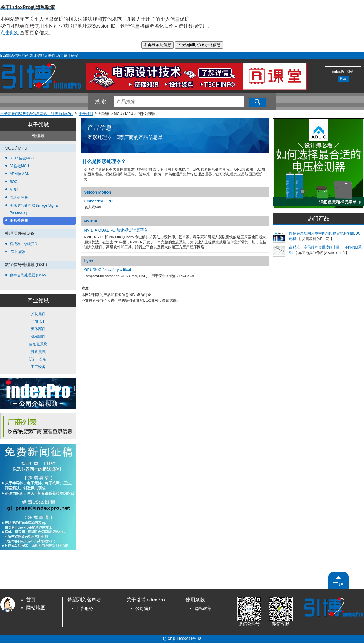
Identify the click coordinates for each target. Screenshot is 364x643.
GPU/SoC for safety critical (108, 270)
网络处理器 (19, 198)
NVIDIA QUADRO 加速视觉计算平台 (116, 230)
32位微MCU (20, 166)
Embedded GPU (99, 201)
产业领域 (38, 300)
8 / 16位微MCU (22, 158)
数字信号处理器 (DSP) (28, 275)
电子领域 (38, 125)
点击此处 (10, 33)
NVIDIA (91, 221)
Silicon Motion (98, 192)
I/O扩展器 (18, 252)
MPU (14, 190)
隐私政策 (203, 609)
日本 (343, 79)
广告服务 (85, 609)
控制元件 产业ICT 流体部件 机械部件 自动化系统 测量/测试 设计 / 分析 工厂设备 (38, 340)
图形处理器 (19, 221)
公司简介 (144, 609)
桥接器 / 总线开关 (24, 244)
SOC (14, 182)
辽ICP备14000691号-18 (182, 639)
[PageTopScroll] (338, 580)
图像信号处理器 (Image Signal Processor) (34, 209)
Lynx (89, 261)
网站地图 (36, 608)
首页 (31, 600)
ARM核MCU (20, 174)
